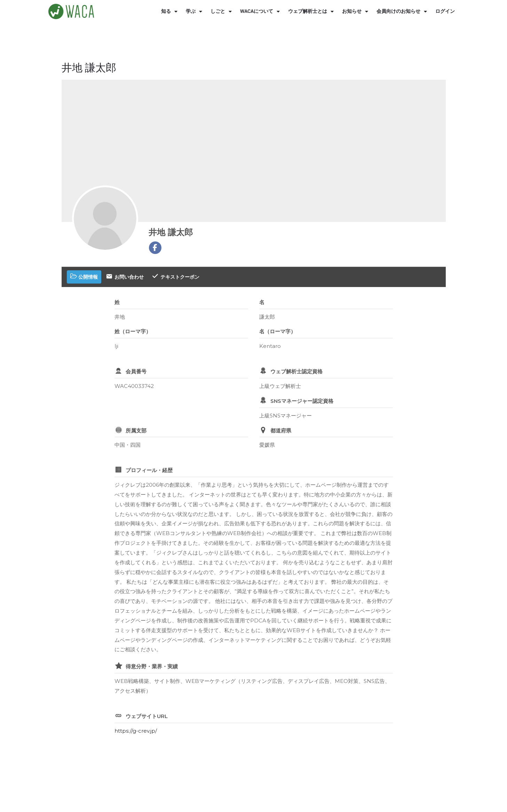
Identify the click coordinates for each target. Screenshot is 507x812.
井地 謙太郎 (171, 232)
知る (169, 11)
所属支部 (136, 431)
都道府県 (281, 431)
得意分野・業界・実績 (152, 666)
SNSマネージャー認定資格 (302, 401)
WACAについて (260, 11)
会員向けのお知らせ (402, 11)
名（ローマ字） (278, 331)
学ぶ (194, 11)
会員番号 (136, 371)
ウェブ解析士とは (311, 11)
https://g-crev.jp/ (136, 731)
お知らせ (355, 11)
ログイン (445, 11)
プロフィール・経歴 (149, 470)
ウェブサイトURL (147, 716)
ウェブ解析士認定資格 (296, 371)
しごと (221, 11)
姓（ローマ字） (133, 331)
